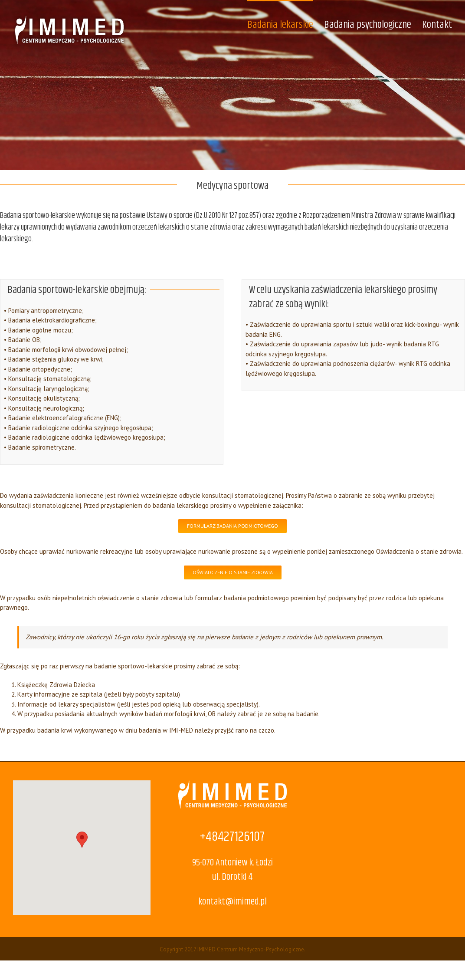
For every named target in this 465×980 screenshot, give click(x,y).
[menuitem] (286, 24)
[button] (82, 840)
